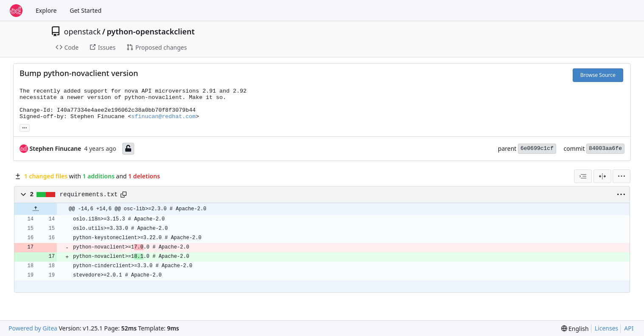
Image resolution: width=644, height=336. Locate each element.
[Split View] (602, 176)
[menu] (622, 176)
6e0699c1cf (537, 148)
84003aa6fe (605, 148)
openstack (83, 31)
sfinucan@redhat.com (163, 117)
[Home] (16, 11)
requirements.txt (89, 195)
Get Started (86, 10)
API (629, 328)
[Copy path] (124, 195)
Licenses (607, 328)
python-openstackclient (150, 31)
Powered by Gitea (33, 328)
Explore (46, 10)
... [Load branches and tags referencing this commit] (25, 127)
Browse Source (598, 75)
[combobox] (583, 176)
